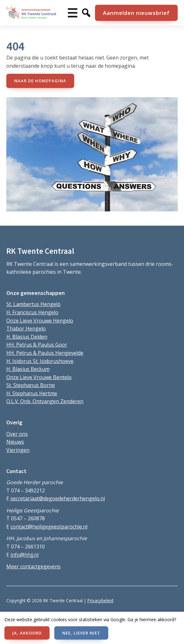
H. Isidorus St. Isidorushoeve (40, 361)
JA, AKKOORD (27, 633)
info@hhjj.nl (24, 555)
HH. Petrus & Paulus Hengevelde (45, 353)
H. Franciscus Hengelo (32, 312)
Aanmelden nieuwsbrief (136, 13)
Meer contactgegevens (33, 566)
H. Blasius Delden (27, 337)
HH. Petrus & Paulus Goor (37, 345)
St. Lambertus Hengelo (33, 304)
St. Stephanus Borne (31, 385)
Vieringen (18, 450)
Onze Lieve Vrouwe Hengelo (40, 321)
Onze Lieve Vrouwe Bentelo (39, 377)
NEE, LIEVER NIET (81, 633)
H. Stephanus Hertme (32, 393)
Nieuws (15, 442)
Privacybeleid (100, 600)
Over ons (17, 434)
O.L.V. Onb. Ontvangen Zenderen (45, 401)
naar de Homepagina (40, 81)
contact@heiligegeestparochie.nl (49, 527)
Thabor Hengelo (26, 328)
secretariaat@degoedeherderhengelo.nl (58, 498)
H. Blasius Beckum (28, 369)
